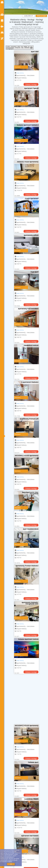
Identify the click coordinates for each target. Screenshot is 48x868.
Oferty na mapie (41, 16)
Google (14, 851)
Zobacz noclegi (31, 84)
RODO (10, 861)
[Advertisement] (24, 700)
